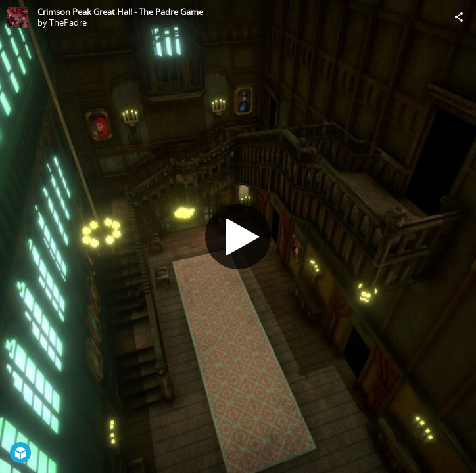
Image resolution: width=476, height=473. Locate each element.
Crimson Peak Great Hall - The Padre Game (120, 12)
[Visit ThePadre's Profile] (17, 17)
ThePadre (68, 22)
